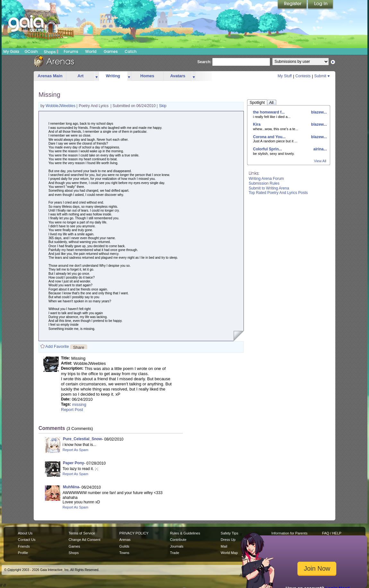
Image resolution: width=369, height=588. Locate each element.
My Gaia (11, 51)
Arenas (125, 540)
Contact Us (27, 540)
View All (320, 161)
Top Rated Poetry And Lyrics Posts (278, 193)
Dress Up (228, 540)
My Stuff (285, 76)
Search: (204, 62)
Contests (303, 76)
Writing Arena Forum (266, 179)
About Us (25, 533)
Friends (24, 546)
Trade (175, 553)
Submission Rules (264, 183)
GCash (31, 51)
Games (111, 51)
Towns (124, 553)
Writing (113, 76)
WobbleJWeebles (61, 106)
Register (293, 5)
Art (81, 76)
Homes (147, 76)
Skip (163, 106)
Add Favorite (57, 346)
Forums (71, 51)
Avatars (178, 76)
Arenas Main (50, 76)
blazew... (318, 112)
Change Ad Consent (85, 540)
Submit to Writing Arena (269, 188)
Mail (224, 546)
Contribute (178, 540)
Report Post (72, 410)
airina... (319, 149)
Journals (177, 546)
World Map (229, 553)
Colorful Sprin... (268, 149)
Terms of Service (82, 533)
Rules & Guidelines (185, 533)
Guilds (124, 546)
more (97, 76)
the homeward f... (269, 112)
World (91, 51)
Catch (131, 51)
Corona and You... (270, 137)
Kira (257, 124)
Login (321, 5)
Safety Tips (230, 533)
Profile (23, 553)
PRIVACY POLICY (134, 533)
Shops (51, 52)
